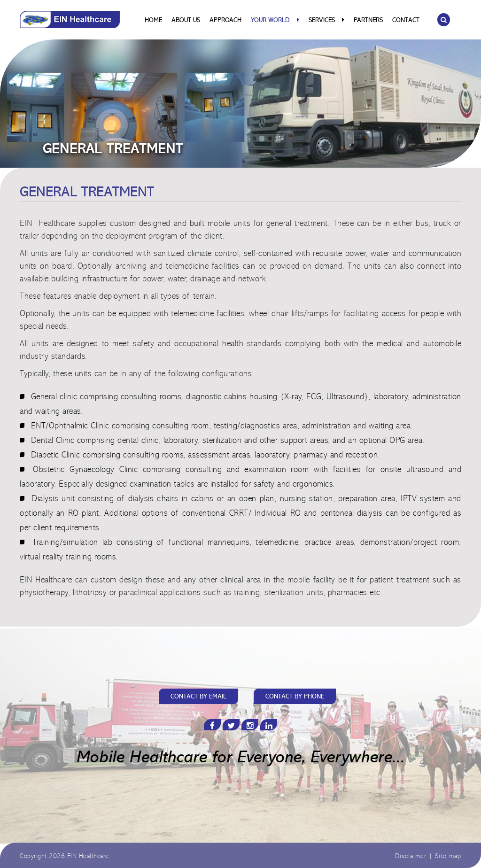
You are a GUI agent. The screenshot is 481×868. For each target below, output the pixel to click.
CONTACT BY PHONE (295, 697)
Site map (448, 857)
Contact (406, 21)
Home (153, 21)
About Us (186, 21)
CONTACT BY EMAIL (198, 697)
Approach (225, 21)
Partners (368, 21)
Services (326, 20)
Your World (275, 20)
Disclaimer (411, 857)
